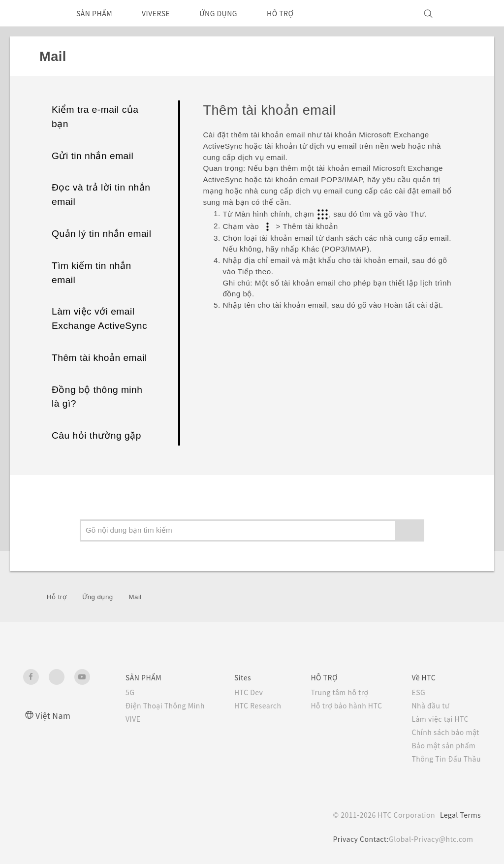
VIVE (114, 719)
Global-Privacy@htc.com (429, 839)
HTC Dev (236, 692)
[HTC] (35, 13)
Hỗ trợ (57, 597)
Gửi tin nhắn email (93, 156)
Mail (135, 597)
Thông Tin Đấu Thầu (444, 759)
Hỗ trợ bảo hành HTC (340, 705)
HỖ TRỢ (300, 13)
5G (110, 692)
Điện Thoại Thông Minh (147, 705)
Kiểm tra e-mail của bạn (95, 117)
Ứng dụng (97, 597)
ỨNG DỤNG (233, 13)
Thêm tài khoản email (99, 358)
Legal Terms (459, 815)
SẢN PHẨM (97, 13)
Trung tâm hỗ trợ (332, 692)
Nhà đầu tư (428, 705)
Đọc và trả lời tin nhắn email (101, 194)
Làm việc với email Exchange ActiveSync (99, 319)
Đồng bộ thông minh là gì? (97, 397)
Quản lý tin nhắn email (102, 234)
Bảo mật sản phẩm (442, 745)
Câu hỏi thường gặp (96, 435)
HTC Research (245, 705)
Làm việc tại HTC (439, 719)
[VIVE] (468, 13)
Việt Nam (54, 715)
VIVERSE (165, 13)
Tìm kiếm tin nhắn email (92, 273)
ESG (415, 692)
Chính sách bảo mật (444, 732)
